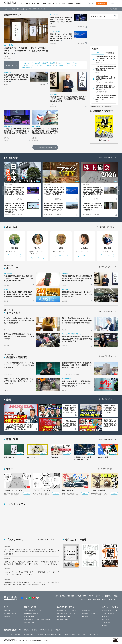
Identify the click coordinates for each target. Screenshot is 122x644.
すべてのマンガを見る (105, 469)
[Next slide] (118, 191)
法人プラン (106, 620)
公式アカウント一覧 (46, 630)
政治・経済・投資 (18, 9)
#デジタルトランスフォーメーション (33, 65)
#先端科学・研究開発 (49, 63)
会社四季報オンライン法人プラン (67, 614)
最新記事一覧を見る (45, 147)
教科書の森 (85, 617)
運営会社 (26, 630)
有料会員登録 (102, 3)
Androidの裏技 (103, 457)
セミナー (62, 3)
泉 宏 (61, 248)
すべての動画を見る (105, 399)
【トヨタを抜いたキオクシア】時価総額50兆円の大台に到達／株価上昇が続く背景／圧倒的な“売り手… (70, 423)
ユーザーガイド (107, 622)
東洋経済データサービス (64, 617)
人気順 (44, 3)
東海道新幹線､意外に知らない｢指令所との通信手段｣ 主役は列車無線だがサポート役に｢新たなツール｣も (77, 294)
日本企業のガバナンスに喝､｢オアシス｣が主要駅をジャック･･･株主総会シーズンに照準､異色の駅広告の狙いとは (26, 51)
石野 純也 (84, 248)
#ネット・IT (25, 63)
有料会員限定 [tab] (110, 53)
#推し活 (60, 63)
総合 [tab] (98, 53)
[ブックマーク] (48, 58)
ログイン (113, 3)
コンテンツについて (108, 614)
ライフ (40, 9)
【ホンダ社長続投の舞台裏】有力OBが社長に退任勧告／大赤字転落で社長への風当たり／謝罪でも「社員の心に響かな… (19, 427)
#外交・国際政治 (27, 67)
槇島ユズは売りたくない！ (71, 490)
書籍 (78, 3)
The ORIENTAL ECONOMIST (33, 611)
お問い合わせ (94, 634)
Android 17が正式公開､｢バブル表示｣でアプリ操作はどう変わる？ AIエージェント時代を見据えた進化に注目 (19, 278)
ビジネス (8, 9)
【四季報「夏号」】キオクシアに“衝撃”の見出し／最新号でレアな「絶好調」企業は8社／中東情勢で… (110, 423)
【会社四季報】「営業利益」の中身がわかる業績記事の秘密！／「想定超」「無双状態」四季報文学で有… (70, 409)
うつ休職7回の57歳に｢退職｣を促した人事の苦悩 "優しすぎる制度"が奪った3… (105, 58)
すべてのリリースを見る (46, 540)
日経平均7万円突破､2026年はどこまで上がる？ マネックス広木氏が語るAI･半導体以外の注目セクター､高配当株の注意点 (15, 208)
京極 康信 (108, 248)
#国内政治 (49, 65)
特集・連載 (36, 3)
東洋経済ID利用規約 (69, 634)
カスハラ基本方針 (83, 634)
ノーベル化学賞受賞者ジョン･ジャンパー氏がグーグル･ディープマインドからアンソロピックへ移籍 (19, 365)
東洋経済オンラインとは (98, 16)
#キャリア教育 (36, 63)
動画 (49, 3)
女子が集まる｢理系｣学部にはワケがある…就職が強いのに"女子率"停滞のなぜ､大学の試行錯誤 (19, 336)
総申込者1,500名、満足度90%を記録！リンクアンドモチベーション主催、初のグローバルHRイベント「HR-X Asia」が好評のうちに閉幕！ (30, 583)
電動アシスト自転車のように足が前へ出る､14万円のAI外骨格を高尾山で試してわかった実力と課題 (19, 381)
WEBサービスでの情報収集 (12, 634)
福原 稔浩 (15, 248)
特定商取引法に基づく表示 (53, 634)
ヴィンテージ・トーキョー (42, 490)
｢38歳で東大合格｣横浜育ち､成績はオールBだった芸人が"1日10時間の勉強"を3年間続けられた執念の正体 (77, 339)
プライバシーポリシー (29, 634)
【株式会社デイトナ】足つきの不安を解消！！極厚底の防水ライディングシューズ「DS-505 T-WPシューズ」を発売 (30, 573)
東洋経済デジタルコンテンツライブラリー (37, 620)
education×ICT (8, 611)
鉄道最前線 (7, 617)
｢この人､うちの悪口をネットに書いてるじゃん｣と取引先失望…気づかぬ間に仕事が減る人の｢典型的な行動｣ (19, 320)
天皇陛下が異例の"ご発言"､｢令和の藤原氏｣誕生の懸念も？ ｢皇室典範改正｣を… (106, 97)
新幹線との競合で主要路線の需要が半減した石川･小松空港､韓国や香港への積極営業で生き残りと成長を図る (54, 207)
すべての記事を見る (105, 267)
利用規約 (105, 625)
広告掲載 (57, 630)
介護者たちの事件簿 (98, 490)
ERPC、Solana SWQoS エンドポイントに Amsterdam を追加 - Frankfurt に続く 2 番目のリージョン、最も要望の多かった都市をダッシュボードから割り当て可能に (30, 552)
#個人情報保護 (59, 65)
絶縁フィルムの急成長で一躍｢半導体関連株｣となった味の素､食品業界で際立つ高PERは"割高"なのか (76, 384)
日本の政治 (55, 457)
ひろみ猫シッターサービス (13, 490)
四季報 (71, 3)
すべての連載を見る (105, 439)
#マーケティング (71, 65)
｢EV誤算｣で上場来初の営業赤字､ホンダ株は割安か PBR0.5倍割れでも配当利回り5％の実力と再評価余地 (17, 131)
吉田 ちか (38, 248)
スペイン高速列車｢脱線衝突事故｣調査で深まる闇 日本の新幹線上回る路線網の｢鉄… (106, 68)
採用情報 (34, 630)
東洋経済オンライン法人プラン (66, 611)
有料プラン (106, 617)
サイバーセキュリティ (11, 614)
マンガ (55, 3)
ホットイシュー (33, 457)
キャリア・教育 (31, 9)
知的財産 (40, 634)
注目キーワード (11, 65)
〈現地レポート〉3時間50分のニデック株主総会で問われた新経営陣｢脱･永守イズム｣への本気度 (93, 207)
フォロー (14, 255)
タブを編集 (114, 9)
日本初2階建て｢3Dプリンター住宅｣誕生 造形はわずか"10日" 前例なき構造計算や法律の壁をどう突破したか (77, 365)
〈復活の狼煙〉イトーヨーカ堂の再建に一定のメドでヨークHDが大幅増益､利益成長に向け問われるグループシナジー (45, 132)
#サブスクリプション (71, 63)
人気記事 (95, 49)
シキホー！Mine (29, 622)
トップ (21, 3)
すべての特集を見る (105, 157)
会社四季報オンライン (31, 614)
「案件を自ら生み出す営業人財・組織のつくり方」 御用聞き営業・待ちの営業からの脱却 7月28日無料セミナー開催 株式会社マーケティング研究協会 (30, 563)
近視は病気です (9, 457)
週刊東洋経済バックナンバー (102, 111)
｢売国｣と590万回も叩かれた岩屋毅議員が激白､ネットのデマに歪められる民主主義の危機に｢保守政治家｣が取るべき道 (68, 99)
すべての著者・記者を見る (105, 227)
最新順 (28, 3)
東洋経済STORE (29, 617)
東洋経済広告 (86, 611)
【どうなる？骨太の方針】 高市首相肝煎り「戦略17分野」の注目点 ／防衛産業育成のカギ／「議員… (110, 409)
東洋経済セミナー (62, 620)
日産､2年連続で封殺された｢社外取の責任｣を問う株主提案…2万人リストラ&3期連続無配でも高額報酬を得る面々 (16, 78)
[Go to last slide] (4, 191)
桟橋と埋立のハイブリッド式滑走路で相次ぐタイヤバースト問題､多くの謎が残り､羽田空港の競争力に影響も (61, 37)
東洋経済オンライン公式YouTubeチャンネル (83, 458)
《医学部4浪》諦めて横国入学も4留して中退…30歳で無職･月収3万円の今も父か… (105, 88)
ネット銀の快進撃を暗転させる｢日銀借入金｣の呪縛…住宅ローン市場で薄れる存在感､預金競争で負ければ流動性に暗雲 (18, 294)
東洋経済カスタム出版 (88, 614)
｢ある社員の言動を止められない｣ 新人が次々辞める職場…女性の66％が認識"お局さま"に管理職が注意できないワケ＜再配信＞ (77, 320)
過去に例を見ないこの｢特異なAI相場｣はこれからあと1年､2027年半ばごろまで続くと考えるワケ (61, 21)
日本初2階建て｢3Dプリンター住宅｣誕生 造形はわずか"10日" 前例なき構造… (106, 78)
